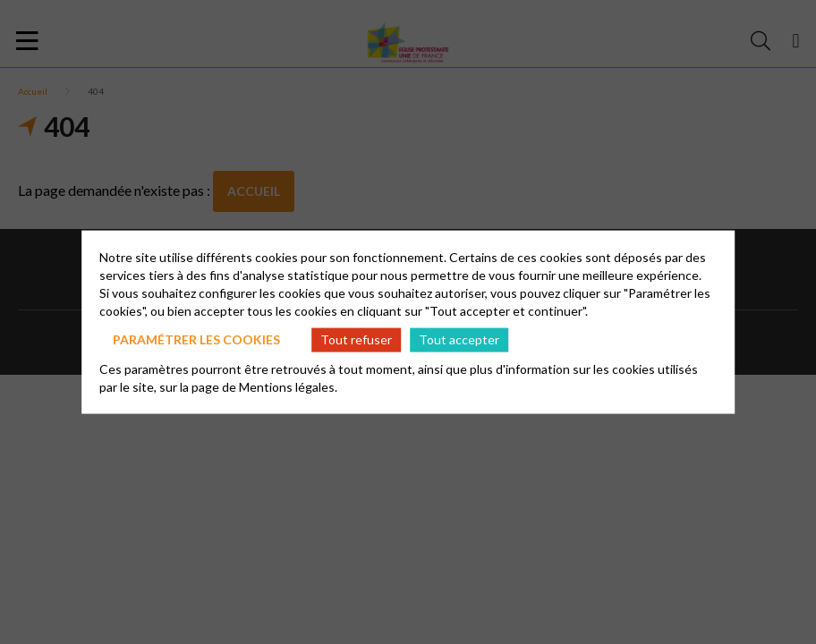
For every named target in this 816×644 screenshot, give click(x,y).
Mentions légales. (288, 386)
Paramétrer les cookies (196, 339)
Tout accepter (459, 339)
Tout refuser (356, 339)
